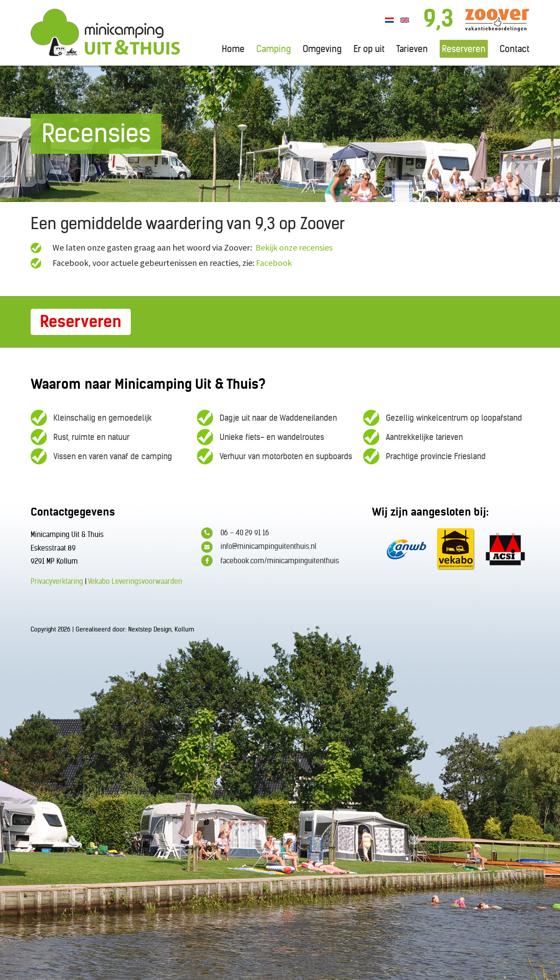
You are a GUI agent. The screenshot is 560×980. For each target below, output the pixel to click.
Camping (274, 49)
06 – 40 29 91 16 (235, 533)
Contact (514, 49)
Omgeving (322, 49)
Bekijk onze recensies (294, 247)
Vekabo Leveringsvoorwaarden (135, 581)
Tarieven (412, 49)
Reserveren (464, 49)
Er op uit (369, 49)
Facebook (274, 263)
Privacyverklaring (57, 581)
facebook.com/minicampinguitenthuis (270, 561)
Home (233, 49)
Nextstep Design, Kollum (161, 629)
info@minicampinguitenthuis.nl (259, 547)
